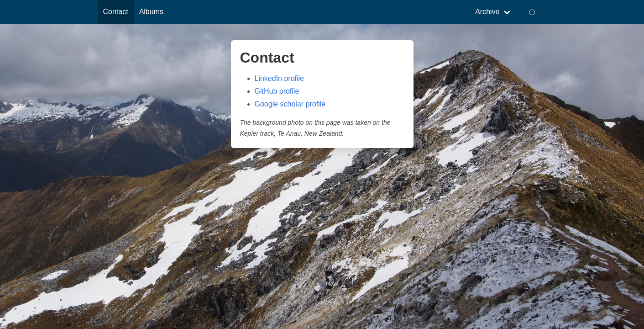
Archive (487, 12)
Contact (116, 12)
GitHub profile (277, 91)
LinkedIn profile (280, 78)
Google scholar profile (290, 104)
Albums (151, 12)
